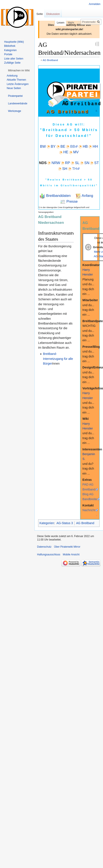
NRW (56, 163)
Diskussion (53, 14)
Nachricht (89, 510)
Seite (40, 14)
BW (43, 146)
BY (53, 146)
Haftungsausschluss (49, 555)
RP (68, 163)
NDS (43, 163)
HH (95, 146)
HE (66, 152)
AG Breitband (50, 60)
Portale (8, 54)
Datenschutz (44, 547)
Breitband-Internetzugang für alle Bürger (58, 359)
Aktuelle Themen (16, 80)
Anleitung (12, 76)
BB (73, 146)
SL (77, 163)
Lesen (57, 23)
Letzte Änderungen (18, 84)
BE (63, 146)
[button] (19, 71)
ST (96, 163)
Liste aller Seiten (14, 59)
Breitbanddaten (58, 196)
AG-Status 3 (65, 523)
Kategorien (47, 523)
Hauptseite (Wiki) (14, 42)
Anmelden (95, 4)
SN (87, 163)
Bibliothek (10, 46)
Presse (71, 201)
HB (85, 146)
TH (75, 169)
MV (76, 152)
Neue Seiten (14, 88)
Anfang (87, 196)
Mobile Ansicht (71, 555)
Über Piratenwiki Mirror (67, 547)
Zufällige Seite (12, 63)
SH (65, 169)
